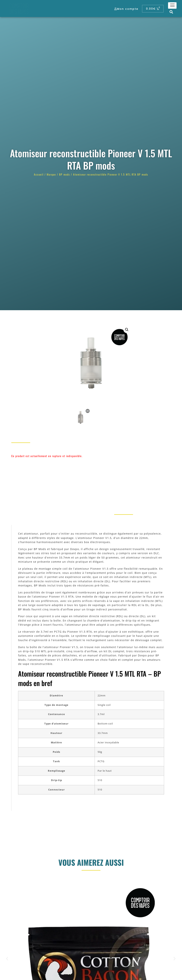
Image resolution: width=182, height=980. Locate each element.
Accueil (39, 174)
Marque (51, 174)
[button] (171, 12)
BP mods (65, 174)
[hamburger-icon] (172, 5)
